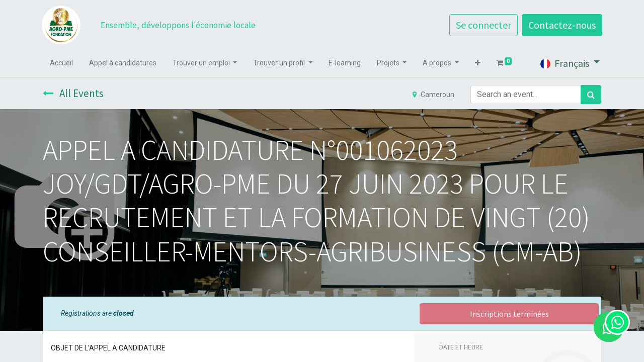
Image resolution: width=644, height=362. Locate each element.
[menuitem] (62, 63)
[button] (479, 63)
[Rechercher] (591, 95)
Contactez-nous (561, 25)
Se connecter (482, 25)
